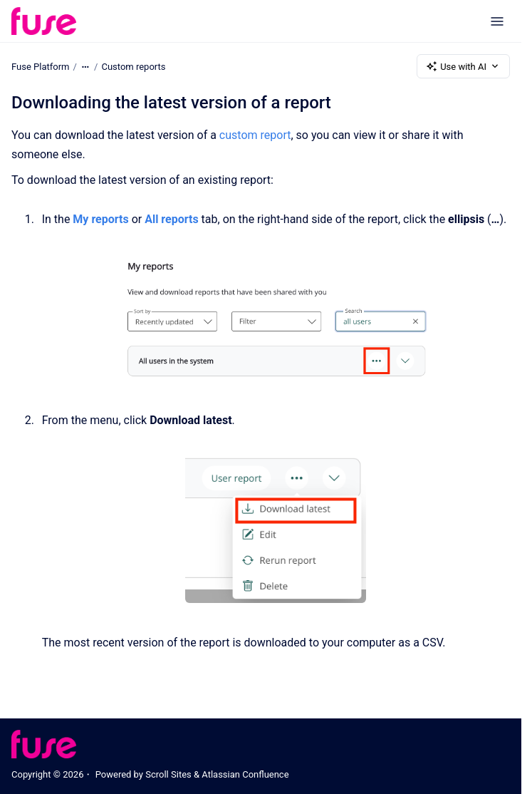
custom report (255, 135)
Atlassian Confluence (245, 774)
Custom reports (133, 66)
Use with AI (463, 66)
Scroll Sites (168, 774)
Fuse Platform (40, 66)
